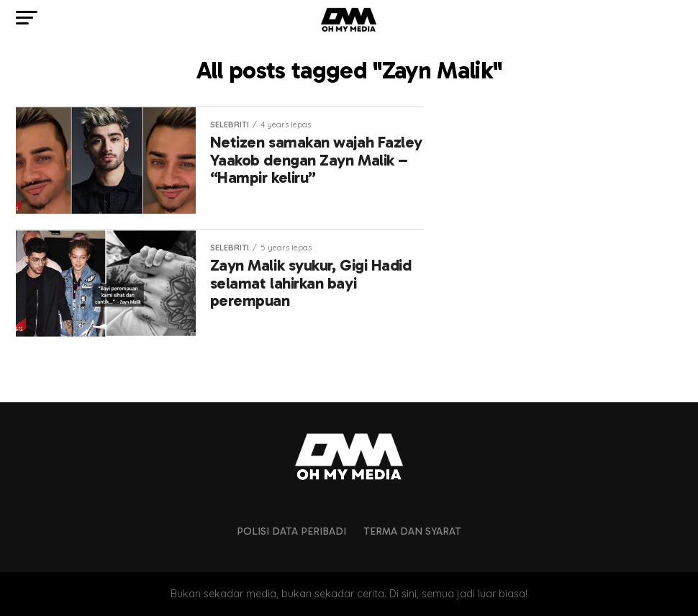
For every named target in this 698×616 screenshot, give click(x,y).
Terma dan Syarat (412, 531)
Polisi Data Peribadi (291, 531)
